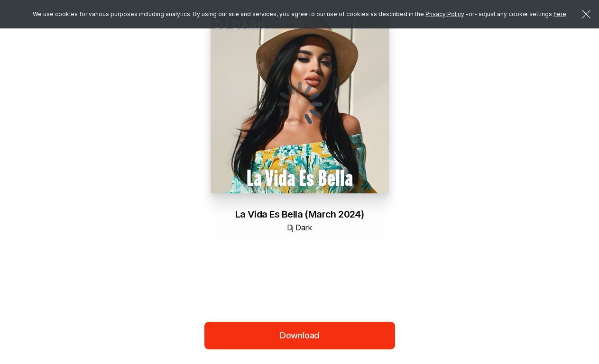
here (560, 14)
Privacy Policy (445, 14)
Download (300, 335)
